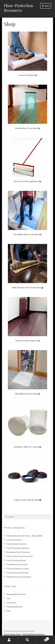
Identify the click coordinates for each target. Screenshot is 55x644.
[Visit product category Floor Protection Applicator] (27, 160)
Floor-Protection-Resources (19, 8)
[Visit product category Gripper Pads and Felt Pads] (27, 479)
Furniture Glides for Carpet (18, 568)
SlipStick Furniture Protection (19, 577)
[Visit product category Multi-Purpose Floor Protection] (27, 266)
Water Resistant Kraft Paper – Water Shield (25, 536)
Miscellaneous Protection (17, 564)
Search (28, 640)
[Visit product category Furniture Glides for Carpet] (27, 426)
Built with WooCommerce (34, 634)
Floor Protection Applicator (18, 548)
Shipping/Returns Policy (16, 594)
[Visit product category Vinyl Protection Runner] (27, 319)
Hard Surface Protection (17, 544)
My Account (9, 640)
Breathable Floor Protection (18, 552)
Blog (9, 611)
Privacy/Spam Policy (15, 607)
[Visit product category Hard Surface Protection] (27, 107)
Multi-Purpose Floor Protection (20, 556)
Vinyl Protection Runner (16, 560)
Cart (43, 638)
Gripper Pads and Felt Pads (18, 573)
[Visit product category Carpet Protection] (27, 54)
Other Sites (11, 602)
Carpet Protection (14, 540)
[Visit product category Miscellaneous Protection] (27, 372)
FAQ (8, 598)
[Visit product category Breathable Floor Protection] (27, 213)
